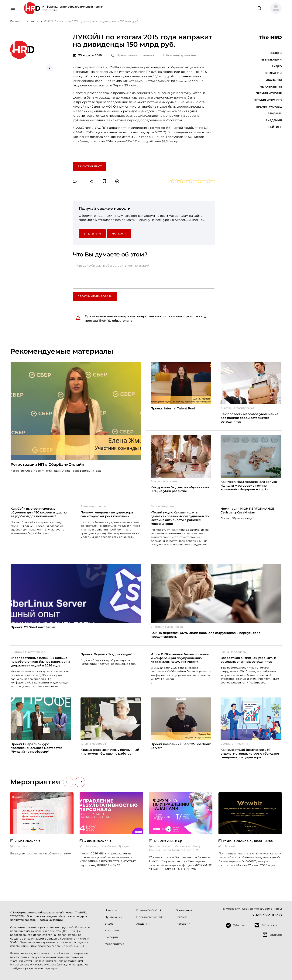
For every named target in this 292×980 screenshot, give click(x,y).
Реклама (275, 113)
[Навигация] (13, 8)
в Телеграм (92, 234)
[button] (274, 8)
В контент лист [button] (90, 166)
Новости (275, 53)
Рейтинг (275, 127)
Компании (273, 73)
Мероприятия (271, 87)
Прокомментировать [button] (95, 296)
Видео (277, 66)
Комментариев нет (179, 55)
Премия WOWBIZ (269, 107)
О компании (184, 910)
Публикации (271, 60)
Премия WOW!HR (269, 93)
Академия (274, 120)
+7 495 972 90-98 (266, 915)
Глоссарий (183, 924)
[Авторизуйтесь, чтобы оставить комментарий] (144, 275)
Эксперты (274, 80)
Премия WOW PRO (268, 100)
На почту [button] (119, 234)
